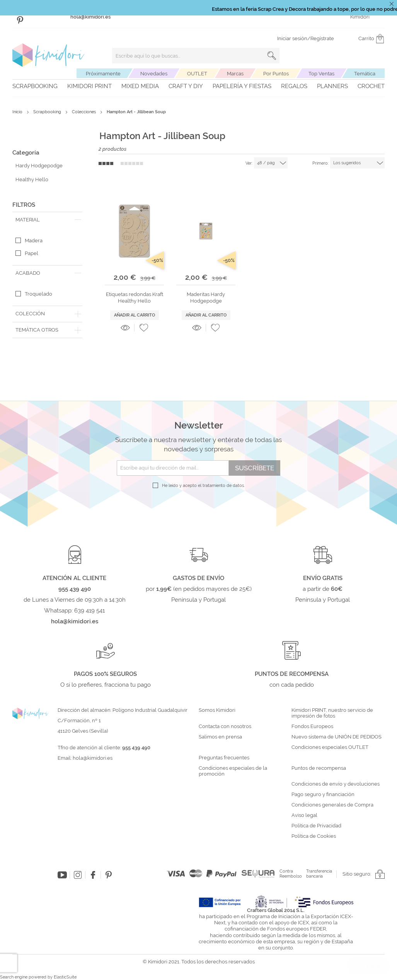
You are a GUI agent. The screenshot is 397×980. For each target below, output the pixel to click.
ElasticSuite (65, 977)
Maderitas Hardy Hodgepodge (206, 297)
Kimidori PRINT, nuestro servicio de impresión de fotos (332, 713)
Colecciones (84, 112)
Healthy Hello (32, 179)
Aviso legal (304, 815)
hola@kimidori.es (93, 758)
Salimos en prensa (220, 737)
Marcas (235, 74)
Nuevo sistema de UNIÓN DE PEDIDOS (337, 737)
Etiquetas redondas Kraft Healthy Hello (135, 297)
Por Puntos (276, 74)
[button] (144, 328)
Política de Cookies (314, 836)
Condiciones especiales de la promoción (233, 771)
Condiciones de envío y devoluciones (336, 784)
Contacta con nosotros (225, 726)
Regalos (294, 86)
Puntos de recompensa (319, 768)
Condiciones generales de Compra (332, 805)
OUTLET (197, 74)
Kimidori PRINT (89, 86)
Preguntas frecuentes (224, 758)
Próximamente (103, 74)
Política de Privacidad (316, 826)
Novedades (154, 74)
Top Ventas (321, 74)
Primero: (320, 163)
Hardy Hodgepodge (39, 166)
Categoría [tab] (26, 153)
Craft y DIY (186, 86)
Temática (365, 74)
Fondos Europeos (312, 726)
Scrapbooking (35, 86)
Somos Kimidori (217, 710)
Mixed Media (140, 86)
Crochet (371, 86)
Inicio (18, 112)
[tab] (47, 220)
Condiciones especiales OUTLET (330, 747)
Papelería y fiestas (242, 86)
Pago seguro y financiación (323, 795)
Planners (332, 86)
